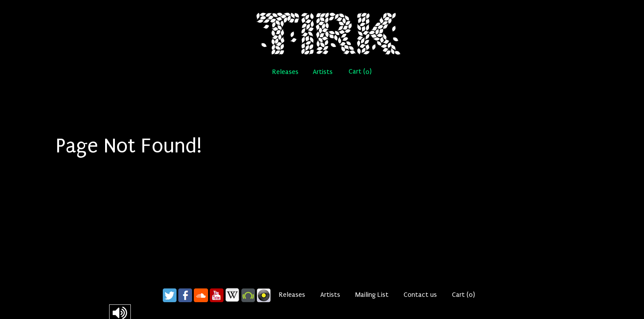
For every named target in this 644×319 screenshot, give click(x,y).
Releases (285, 72)
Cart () (360, 72)
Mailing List (372, 295)
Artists (323, 72)
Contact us (420, 295)
